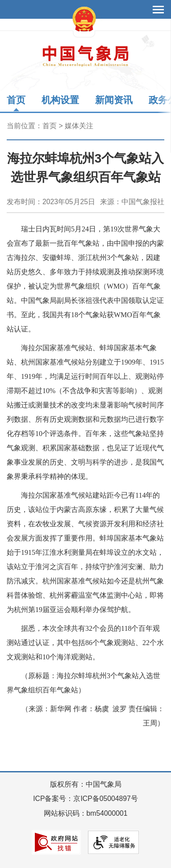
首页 (16, 100)
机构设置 (60, 100)
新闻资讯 (114, 100)
